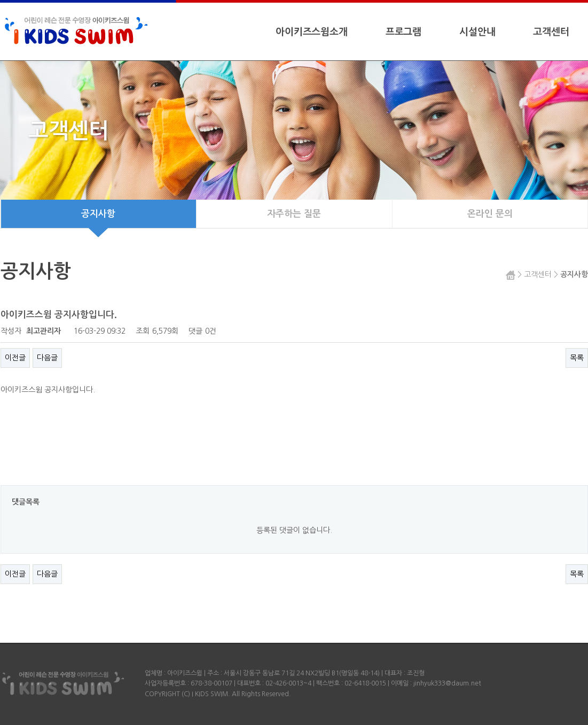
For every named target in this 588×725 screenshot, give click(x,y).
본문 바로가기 (0, 0)
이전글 (15, 358)
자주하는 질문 (294, 214)
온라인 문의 (490, 214)
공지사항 (98, 219)
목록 (577, 358)
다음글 (47, 358)
